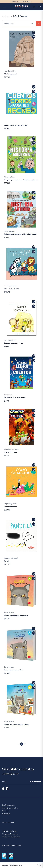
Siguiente (25, 744)
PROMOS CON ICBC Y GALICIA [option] (22, 1)
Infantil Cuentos (20, 16)
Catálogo (6, 16)
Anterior (18, 744)
